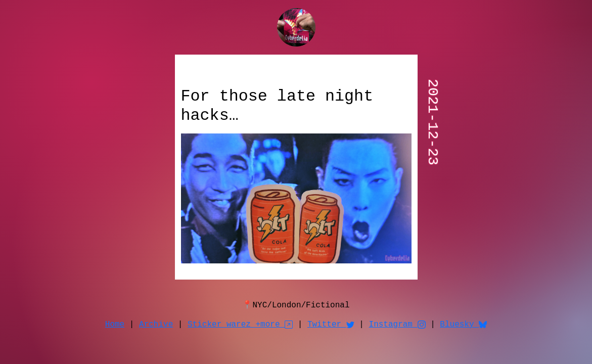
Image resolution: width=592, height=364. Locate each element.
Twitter (331, 325)
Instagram (397, 325)
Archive (156, 325)
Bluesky (463, 325)
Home (115, 325)
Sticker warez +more (240, 325)
